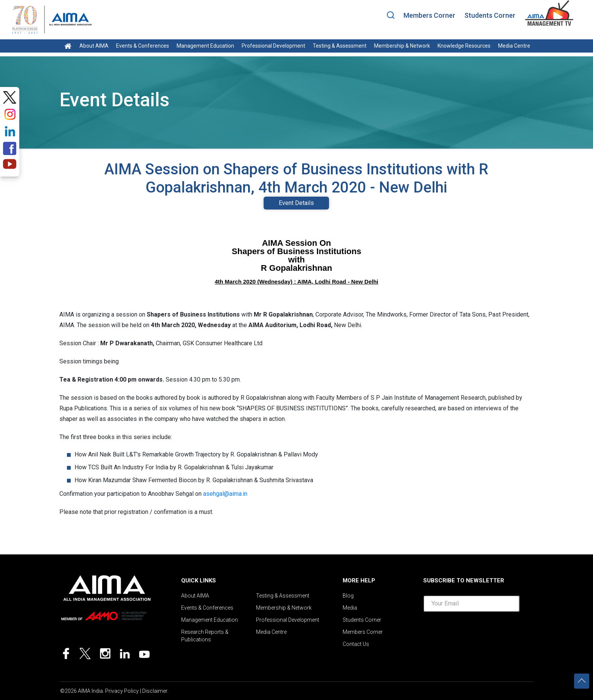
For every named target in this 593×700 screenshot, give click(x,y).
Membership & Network (402, 46)
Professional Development (273, 46)
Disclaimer (155, 691)
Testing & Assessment (340, 46)
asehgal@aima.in (225, 494)
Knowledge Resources (464, 46)
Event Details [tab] (296, 203)
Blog (348, 596)
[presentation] (481, 633)
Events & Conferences (143, 46)
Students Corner (490, 15)
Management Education (205, 46)
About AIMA (94, 46)
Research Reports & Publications (205, 636)
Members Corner (429, 15)
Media (350, 608)
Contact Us (356, 644)
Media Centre (514, 46)
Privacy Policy (122, 691)
